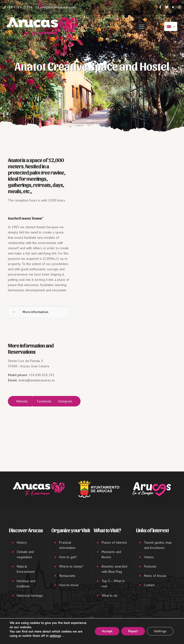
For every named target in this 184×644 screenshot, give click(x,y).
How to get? (68, 557)
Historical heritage (30, 595)
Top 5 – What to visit (113, 584)
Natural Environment (26, 569)
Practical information (67, 545)
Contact (149, 585)
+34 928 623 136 (20, 7)
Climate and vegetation (25, 554)
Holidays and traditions (26, 584)
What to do (109, 595)
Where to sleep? (71, 566)
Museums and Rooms (111, 554)
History (22, 542)
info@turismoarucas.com (58, 7)
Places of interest (114, 542)
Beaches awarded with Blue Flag (114, 569)
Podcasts (150, 566)
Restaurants (67, 576)
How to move (69, 585)
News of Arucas (155, 576)
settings (55, 636)
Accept (106, 631)
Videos (149, 557)
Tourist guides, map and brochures (158, 545)
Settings (160, 631)
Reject (132, 631)
